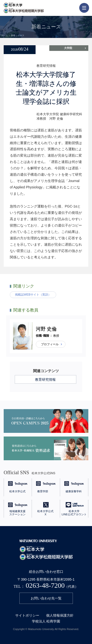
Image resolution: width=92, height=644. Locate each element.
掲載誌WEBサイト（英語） (33, 295)
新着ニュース (18, 35)
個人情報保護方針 (60, 615)
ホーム (5, 35)
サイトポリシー (27, 615)
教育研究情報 (45, 379)
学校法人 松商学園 (46, 621)
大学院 (68, 48)
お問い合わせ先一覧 (46, 598)
